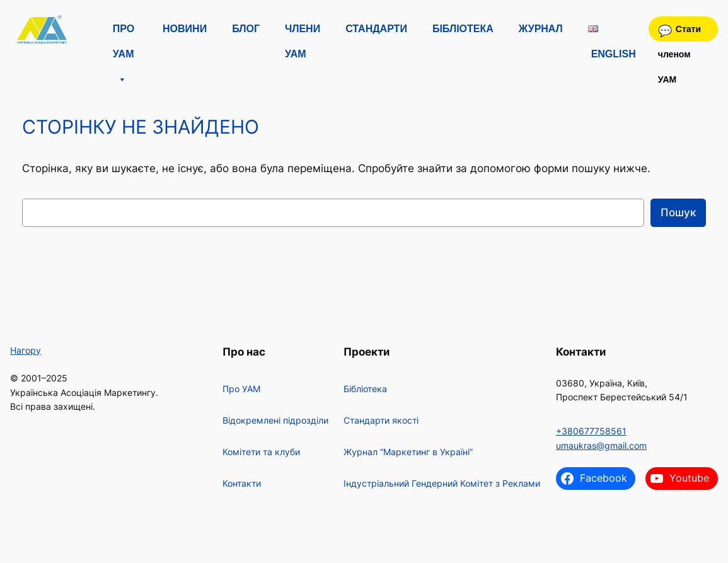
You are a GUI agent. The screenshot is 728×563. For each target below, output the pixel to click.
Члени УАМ (303, 32)
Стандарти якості (381, 420)
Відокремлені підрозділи (275, 420)
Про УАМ (124, 32)
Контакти (242, 483)
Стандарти (376, 29)
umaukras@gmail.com (601, 445)
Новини (185, 29)
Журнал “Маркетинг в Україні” (408, 452)
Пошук (678, 212)
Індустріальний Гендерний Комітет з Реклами (442, 483)
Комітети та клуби (261, 452)
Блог (246, 29)
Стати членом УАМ (679, 33)
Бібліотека (463, 29)
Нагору (26, 350)
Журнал (541, 29)
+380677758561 (591, 431)
